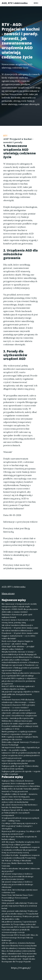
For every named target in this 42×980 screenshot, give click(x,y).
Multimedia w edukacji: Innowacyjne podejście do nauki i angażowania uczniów (19, 722)
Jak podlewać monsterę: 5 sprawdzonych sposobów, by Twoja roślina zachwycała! (19, 923)
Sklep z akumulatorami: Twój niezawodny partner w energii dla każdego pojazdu (19, 955)
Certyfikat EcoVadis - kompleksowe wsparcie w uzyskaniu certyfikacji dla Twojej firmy (21, 857)
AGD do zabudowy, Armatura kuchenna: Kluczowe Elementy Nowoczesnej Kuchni (19, 944)
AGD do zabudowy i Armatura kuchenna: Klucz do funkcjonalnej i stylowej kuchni (19, 950)
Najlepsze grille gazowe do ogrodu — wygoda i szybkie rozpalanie (21, 773)
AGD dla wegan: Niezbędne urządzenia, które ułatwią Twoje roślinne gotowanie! (21, 843)
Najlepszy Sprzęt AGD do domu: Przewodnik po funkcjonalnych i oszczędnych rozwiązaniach (20, 813)
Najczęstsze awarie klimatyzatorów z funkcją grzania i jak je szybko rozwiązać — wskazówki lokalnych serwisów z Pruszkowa (21, 660)
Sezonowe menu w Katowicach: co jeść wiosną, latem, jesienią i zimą (18, 621)
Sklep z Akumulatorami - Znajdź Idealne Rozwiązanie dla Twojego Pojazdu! (18, 960)
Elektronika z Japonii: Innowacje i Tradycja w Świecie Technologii (21, 743)
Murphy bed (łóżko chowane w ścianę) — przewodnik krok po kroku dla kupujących (19, 653)
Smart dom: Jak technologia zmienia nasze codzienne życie (20, 891)
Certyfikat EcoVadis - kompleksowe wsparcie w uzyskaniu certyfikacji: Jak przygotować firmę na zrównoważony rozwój (21, 850)
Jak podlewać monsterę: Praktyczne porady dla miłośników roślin (20, 918)
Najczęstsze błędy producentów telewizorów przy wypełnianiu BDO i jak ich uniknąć (21, 674)
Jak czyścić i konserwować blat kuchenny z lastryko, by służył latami (20, 806)
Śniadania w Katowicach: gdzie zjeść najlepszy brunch (17, 616)
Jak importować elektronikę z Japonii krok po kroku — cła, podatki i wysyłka (21, 749)
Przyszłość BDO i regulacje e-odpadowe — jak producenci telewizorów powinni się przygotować (20, 681)
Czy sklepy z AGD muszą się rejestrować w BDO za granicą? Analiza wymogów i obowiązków (20, 826)
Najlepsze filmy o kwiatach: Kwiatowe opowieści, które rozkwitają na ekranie (18, 782)
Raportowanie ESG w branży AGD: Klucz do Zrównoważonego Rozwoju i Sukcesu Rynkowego (20, 938)
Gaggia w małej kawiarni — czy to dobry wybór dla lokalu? (18, 637)
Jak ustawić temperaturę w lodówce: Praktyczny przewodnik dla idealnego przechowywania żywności (18, 876)
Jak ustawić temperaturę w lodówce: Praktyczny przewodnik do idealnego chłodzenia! (17, 884)
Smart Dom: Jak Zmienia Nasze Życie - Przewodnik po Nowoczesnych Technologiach (18, 898)
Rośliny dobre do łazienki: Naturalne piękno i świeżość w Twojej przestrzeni (20, 790)
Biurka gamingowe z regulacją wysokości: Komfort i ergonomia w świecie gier (19, 733)
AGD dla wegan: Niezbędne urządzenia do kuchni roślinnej (19, 838)
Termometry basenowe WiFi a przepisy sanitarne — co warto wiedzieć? (18, 706)
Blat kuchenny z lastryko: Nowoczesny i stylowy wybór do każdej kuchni (18, 801)
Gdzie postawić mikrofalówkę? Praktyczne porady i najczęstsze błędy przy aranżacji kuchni (20, 906)
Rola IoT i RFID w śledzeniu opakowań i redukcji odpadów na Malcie (18, 688)
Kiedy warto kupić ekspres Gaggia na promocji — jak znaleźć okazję (17, 642)
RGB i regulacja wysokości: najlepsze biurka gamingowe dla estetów (20, 738)
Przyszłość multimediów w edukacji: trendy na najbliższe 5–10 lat (20, 727)
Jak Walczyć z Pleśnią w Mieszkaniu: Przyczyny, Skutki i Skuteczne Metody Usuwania (17, 863)
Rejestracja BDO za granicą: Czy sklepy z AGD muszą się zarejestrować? (21, 833)
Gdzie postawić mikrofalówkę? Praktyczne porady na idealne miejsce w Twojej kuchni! (20, 912)
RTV (5, 136)
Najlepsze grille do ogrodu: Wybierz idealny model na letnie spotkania (20, 767)
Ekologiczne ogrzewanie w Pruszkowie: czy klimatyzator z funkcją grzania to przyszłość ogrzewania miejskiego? (21, 668)
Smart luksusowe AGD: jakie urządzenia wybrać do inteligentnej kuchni (18, 762)
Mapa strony (8, 593)
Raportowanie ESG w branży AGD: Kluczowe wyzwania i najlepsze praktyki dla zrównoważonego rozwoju (20, 930)
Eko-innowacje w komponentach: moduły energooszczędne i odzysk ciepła (19, 605)
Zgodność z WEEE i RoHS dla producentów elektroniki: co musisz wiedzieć (20, 611)
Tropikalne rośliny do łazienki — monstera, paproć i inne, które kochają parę (20, 795)
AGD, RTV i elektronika (15, 3)
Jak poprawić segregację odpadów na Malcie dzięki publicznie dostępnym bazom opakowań (21, 694)
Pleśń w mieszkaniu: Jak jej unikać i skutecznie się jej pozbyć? (21, 870)
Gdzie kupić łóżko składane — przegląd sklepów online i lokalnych (18, 648)
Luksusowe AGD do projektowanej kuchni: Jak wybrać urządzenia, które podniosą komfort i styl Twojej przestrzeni (21, 755)
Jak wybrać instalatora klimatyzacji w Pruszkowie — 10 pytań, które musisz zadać (20, 626)
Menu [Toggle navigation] (36, 3)
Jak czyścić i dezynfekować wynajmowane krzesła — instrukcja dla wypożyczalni (19, 717)
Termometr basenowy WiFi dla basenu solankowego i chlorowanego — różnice (18, 701)
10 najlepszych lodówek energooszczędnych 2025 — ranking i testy (20, 819)
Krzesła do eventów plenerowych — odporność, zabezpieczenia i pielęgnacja (19, 712)
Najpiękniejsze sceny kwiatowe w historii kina (21, 786)
